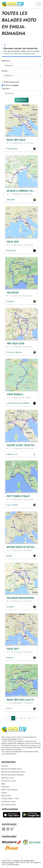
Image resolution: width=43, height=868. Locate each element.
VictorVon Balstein (14, 352)
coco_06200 (12, 505)
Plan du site (6, 796)
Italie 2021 (13, 242)
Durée (4, 71)
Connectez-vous (8, 781)
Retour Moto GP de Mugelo (23, 547)
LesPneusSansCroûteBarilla (18, 403)
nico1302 (10, 607)
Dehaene (10, 301)
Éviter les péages (10, 85)
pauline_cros (12, 454)
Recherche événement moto (13, 772)
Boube (9, 556)
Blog (3, 784)
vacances (13, 293)
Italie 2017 (13, 649)
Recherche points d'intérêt (13, 775)
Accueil (4, 766)
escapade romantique (20, 598)
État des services (9, 805)
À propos (5, 787)
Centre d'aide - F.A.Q (10, 799)
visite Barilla (15, 394)
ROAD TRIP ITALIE (16, 140)
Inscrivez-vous (7, 778)
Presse (4, 793)
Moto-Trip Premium (9, 790)
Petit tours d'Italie (18, 496)
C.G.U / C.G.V (7, 860)
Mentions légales (8, 862)
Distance (6, 61)
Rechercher (22, 100)
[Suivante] (37, 718)
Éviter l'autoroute (10, 82)
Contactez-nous (8, 802)
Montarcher (12, 250)
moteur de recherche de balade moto (19, 54)
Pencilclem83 (12, 149)
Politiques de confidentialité (23, 860)
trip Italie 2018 (15, 344)
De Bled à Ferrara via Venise (24, 191)
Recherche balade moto (11, 769)
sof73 (9, 708)
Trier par (5, 89)
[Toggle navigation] (39, 4)
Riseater (10, 658)
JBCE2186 (11, 200)
